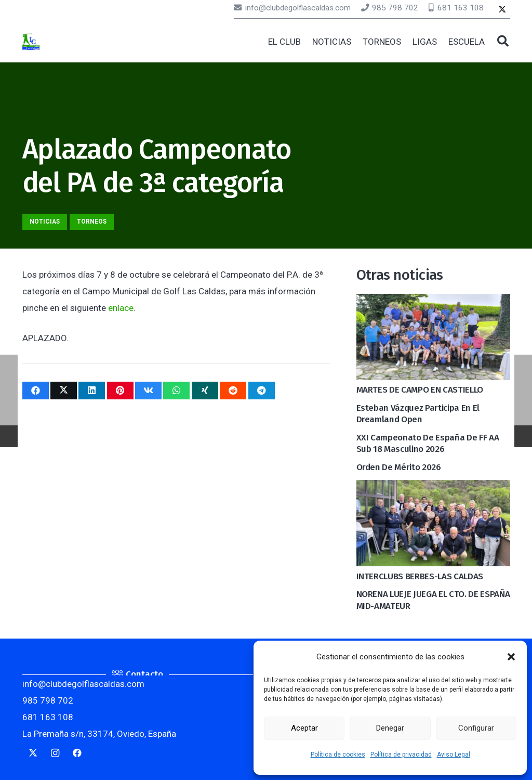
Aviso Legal (454, 755)
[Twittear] (64, 391)
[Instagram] (55, 753)
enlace (121, 308)
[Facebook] (78, 753)
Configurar (476, 728)
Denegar (390, 728)
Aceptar (304, 728)
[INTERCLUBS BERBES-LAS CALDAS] (433, 488)
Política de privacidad (401, 755)
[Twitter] (502, 10)
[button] (511, 657)
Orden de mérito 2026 (399, 467)
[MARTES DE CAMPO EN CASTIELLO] (433, 302)
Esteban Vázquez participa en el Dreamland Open (418, 414)
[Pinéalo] (120, 391)
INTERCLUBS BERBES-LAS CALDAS (420, 576)
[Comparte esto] (36, 391)
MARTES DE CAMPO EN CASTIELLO (420, 390)
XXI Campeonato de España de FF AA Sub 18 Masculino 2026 (428, 443)
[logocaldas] (31, 42)
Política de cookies (338, 755)
